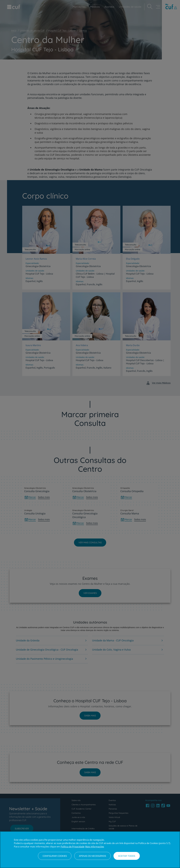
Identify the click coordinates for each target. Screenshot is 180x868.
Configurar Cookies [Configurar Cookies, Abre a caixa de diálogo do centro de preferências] (55, 856)
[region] (90, 850)
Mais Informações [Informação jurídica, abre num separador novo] (95, 847)
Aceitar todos (127, 856)
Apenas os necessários (92, 856)
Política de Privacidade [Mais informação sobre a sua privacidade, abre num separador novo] (73, 847)
